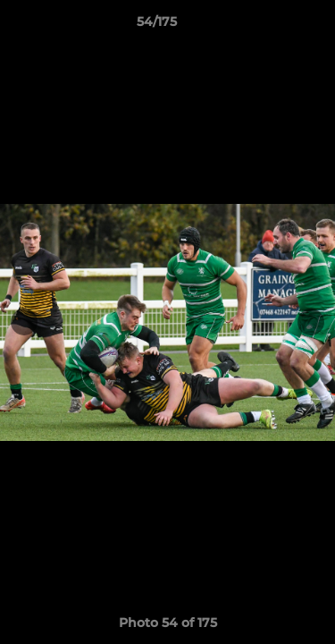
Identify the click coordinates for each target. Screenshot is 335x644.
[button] (271, 26)
